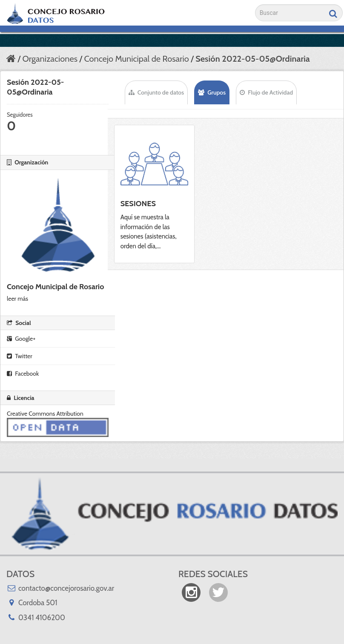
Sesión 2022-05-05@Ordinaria (253, 59)
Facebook (23, 374)
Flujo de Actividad (266, 92)
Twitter (20, 356)
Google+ (21, 339)
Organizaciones (50, 59)
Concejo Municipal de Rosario (136, 59)
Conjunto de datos (156, 92)
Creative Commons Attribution (45, 414)
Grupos (212, 92)
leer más (17, 299)
